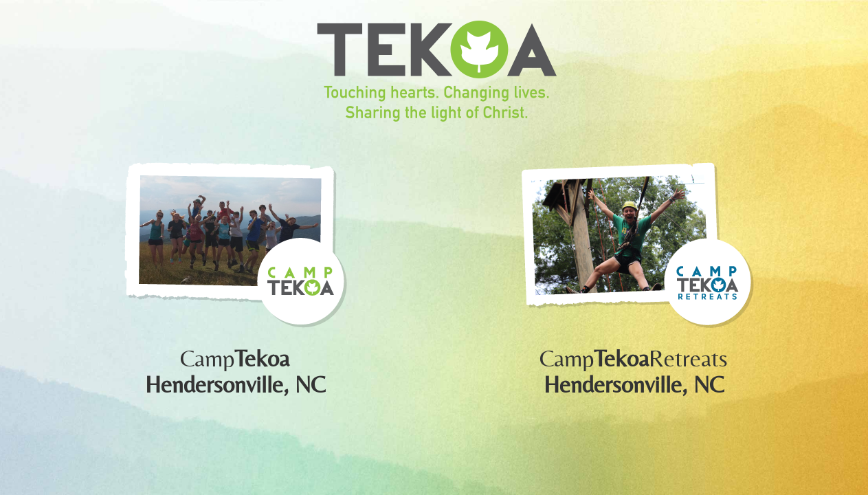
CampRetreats (634, 358)
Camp (235, 358)
